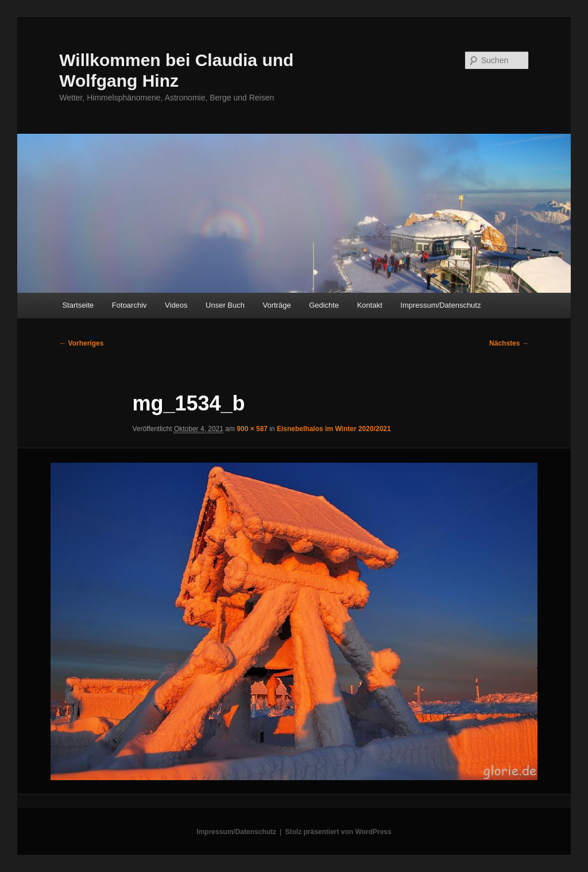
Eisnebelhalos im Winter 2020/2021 (334, 429)
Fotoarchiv (129, 305)
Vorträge (277, 305)
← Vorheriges (81, 343)
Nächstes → (509, 343)
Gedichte (324, 305)
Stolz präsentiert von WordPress (339, 832)
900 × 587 (252, 429)
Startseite (78, 305)
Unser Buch (225, 305)
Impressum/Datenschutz (440, 305)
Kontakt (370, 305)
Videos (176, 305)
